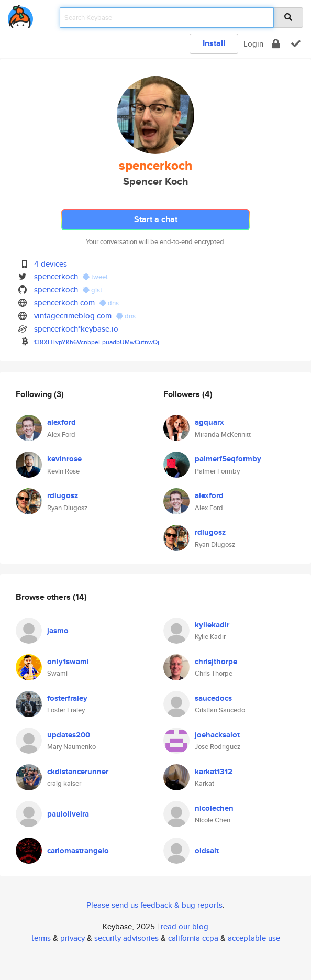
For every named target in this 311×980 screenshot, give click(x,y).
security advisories (126, 938)
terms (41, 938)
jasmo (58, 631)
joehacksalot (217, 735)
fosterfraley (67, 698)
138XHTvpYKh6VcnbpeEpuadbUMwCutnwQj (97, 342)
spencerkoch (56, 276)
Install (214, 43)
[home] (20, 14)
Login (253, 44)
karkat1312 (214, 772)
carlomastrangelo (78, 851)
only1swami (68, 662)
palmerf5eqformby (228, 459)
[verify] (296, 44)
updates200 (69, 735)
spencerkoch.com (64, 302)
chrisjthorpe (216, 662)
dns (109, 303)
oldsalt (207, 851)
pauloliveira (68, 814)
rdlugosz (63, 495)
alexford (62, 422)
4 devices (51, 264)
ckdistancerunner (78, 772)
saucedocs (213, 698)
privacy (73, 938)
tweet (95, 277)
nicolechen (214, 808)
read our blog (185, 926)
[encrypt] (276, 44)
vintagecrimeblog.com (73, 316)
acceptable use (254, 938)
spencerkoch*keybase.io (76, 329)
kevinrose (64, 459)
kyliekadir (212, 625)
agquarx (209, 422)
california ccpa (193, 938)
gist (92, 290)
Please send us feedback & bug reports (154, 905)
